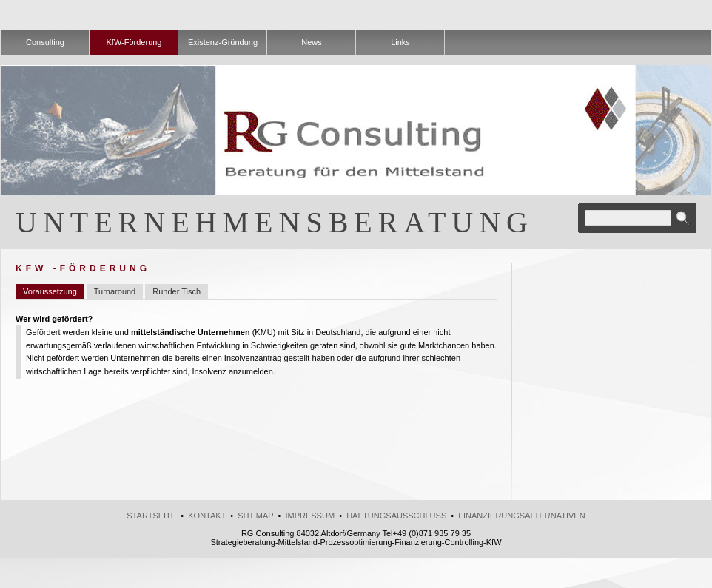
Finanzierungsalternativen (521, 516)
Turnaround (115, 291)
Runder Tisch (177, 291)
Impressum (310, 516)
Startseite (151, 516)
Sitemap (255, 516)
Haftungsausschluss (396, 516)
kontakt (207, 516)
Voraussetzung (50, 291)
